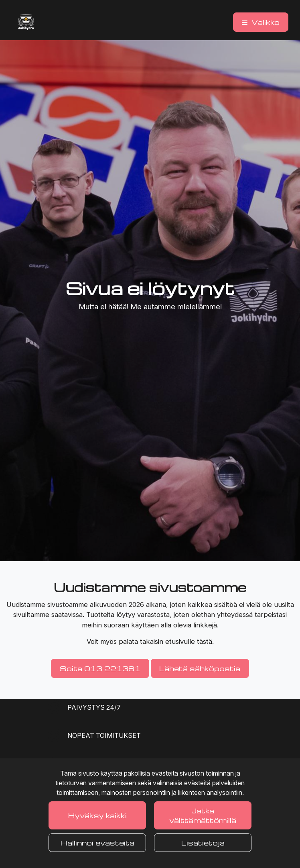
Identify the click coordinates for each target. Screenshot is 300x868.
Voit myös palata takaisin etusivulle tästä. (150, 641)
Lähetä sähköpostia (200, 668)
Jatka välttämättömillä (203, 815)
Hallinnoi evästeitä (97, 842)
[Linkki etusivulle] (26, 22)
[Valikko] (261, 22)
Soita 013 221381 (100, 668)
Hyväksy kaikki (97, 815)
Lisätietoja (203, 842)
